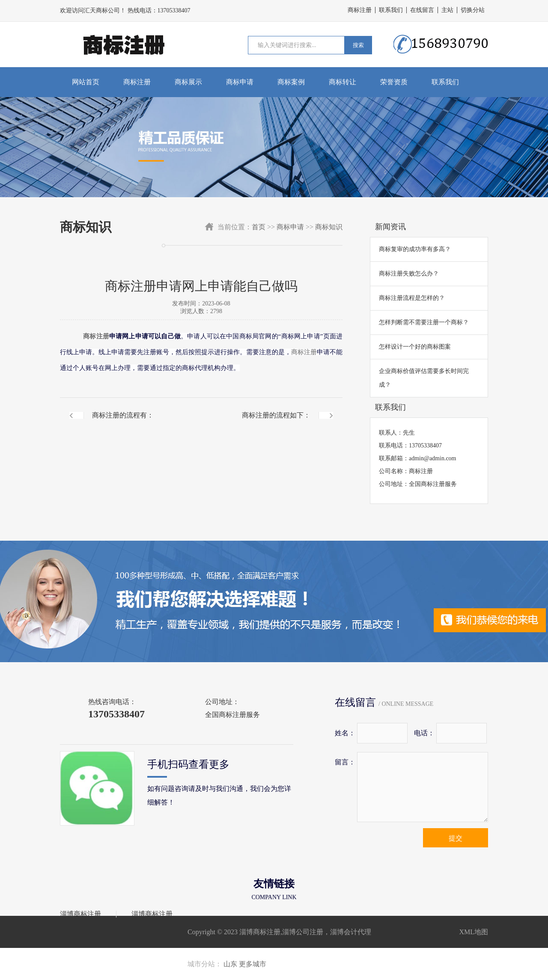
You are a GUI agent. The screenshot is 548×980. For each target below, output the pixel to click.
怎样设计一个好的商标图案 (415, 347)
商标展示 (188, 82)
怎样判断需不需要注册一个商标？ (424, 322)
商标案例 (291, 82)
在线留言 (422, 10)
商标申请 (240, 82)
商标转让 (342, 82)
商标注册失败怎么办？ (409, 274)
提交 (456, 838)
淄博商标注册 (80, 914)
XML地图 (474, 932)
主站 (447, 10)
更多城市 (253, 964)
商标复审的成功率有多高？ (415, 249)
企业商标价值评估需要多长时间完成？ (424, 378)
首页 (259, 227)
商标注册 (360, 10)
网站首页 (86, 82)
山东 (230, 964)
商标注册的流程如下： (276, 415)
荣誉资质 (394, 82)
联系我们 (391, 10)
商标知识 (329, 227)
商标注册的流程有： (123, 415)
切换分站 (473, 10)
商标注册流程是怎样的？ (412, 298)
